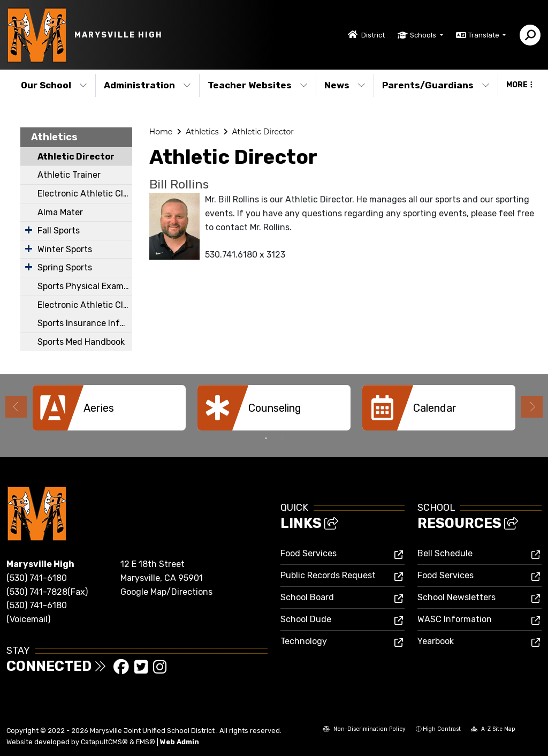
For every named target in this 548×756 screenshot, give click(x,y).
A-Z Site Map (493, 730)
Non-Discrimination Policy (364, 730)
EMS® (146, 742)
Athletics (54, 137)
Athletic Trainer (69, 175)
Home (161, 132)
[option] (109, 408)
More (519, 85)
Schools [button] (424, 35)
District (373, 35)
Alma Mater (60, 212)
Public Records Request (328, 575)
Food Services (309, 553)
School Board (307, 597)
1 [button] (266, 439)
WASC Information (455, 619)
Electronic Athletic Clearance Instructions (85, 194)
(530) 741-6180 (37, 578)
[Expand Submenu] (29, 230)
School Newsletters (456, 597)
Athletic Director (76, 157)
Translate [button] (485, 35)
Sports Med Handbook (81, 342)
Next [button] (532, 407)
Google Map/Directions (166, 592)
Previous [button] (16, 407)
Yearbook (436, 641)
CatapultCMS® (104, 742)
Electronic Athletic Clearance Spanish (85, 305)
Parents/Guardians (436, 85)
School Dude (306, 619)
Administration (147, 85)
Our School (54, 85)
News (345, 85)
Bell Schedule (445, 553)
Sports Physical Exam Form (85, 286)
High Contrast (442, 729)
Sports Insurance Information (85, 323)
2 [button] (282, 439)
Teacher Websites (258, 85)
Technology (304, 641)
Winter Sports (65, 249)
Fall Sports (59, 230)
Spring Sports (65, 267)
